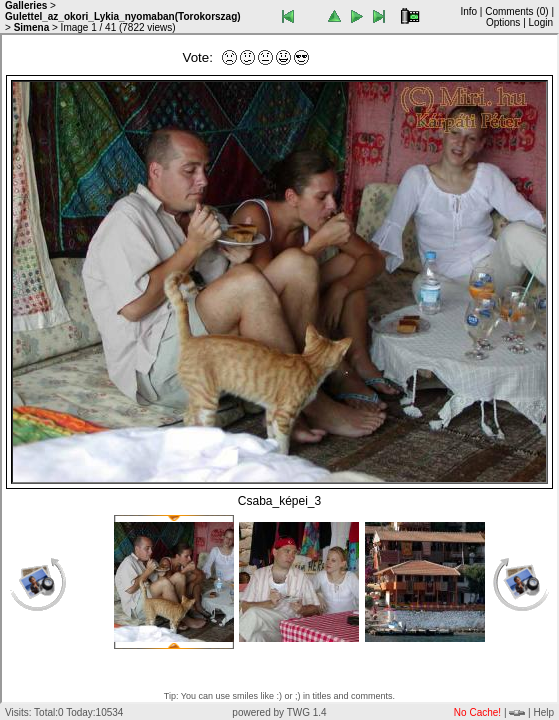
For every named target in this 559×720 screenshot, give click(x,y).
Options (503, 22)
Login (541, 22)
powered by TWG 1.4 (279, 712)
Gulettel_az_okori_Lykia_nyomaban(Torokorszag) (123, 16)
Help (543, 712)
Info (468, 11)
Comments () (516, 11)
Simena (32, 27)
